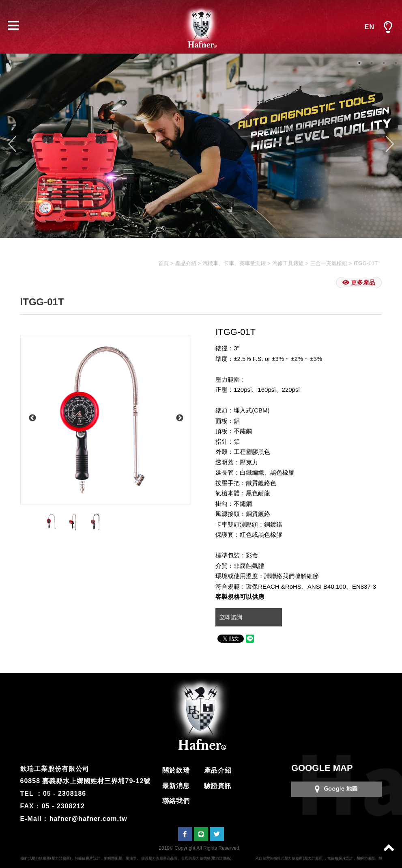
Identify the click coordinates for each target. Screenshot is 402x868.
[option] (105, 420)
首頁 (163, 263)
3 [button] (384, 63)
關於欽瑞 (176, 770)
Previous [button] (12, 144)
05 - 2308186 (64, 794)
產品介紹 (186, 263)
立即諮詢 (232, 617)
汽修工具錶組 (288, 263)
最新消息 (176, 786)
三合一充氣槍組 (329, 263)
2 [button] (372, 63)
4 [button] (396, 63)
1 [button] (359, 63)
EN (370, 27)
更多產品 (359, 282)
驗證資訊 (218, 786)
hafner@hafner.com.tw (88, 819)
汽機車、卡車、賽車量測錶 (234, 263)
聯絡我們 (176, 801)
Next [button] (390, 144)
